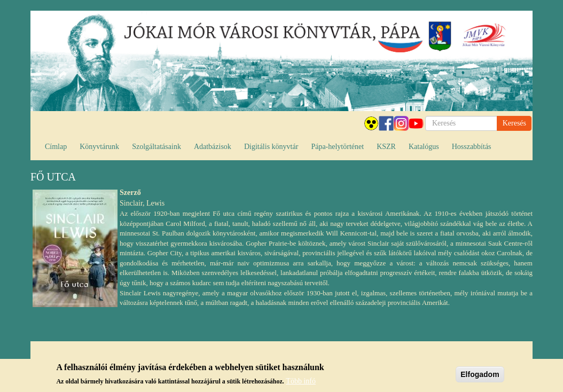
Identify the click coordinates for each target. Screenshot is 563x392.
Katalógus (424, 147)
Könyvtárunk (99, 147)
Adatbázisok (213, 147)
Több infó (301, 384)
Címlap (56, 147)
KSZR (386, 147)
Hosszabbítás (472, 147)
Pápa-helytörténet (337, 147)
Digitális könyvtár (271, 147)
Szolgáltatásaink (157, 147)
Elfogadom (480, 377)
